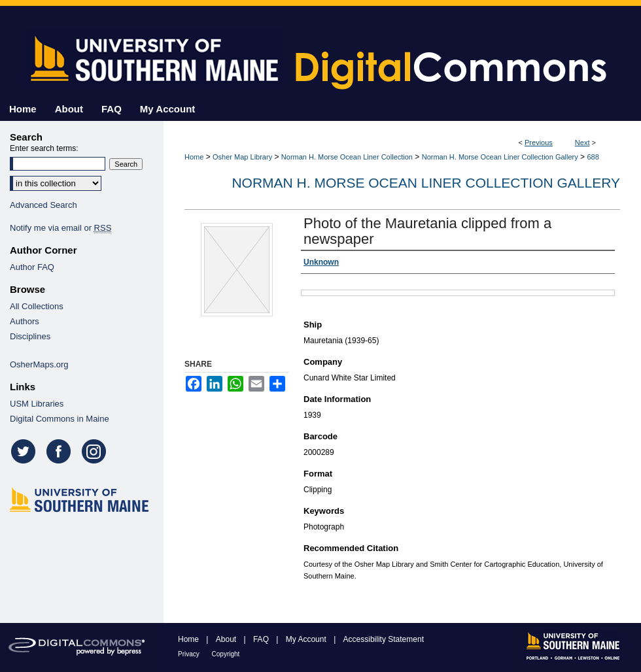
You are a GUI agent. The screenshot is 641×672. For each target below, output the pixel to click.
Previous (539, 143)
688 (593, 157)
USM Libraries (37, 404)
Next (582, 143)
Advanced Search (43, 205)
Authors (25, 321)
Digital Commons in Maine (60, 419)
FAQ (262, 639)
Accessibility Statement (384, 639)
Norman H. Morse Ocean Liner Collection (347, 157)
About (227, 639)
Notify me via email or (61, 228)
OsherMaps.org (39, 364)
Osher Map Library (242, 157)
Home (194, 157)
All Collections (37, 306)
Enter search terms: (44, 148)
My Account (307, 639)
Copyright (226, 654)
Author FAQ (32, 267)
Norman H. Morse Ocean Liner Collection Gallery (500, 157)
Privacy (190, 654)
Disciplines (30, 336)
